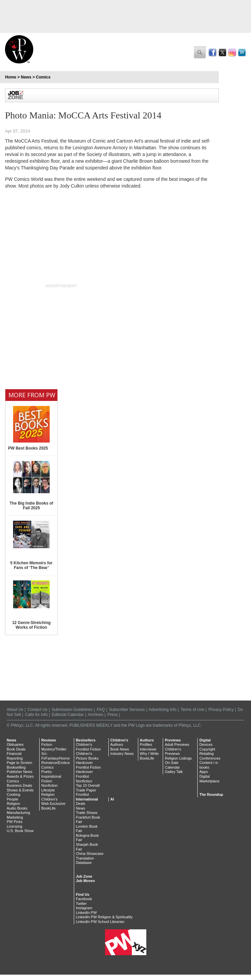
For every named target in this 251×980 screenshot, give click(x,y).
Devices (206, 744)
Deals (81, 804)
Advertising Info (163, 710)
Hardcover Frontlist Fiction (88, 765)
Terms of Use (192, 710)
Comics (43, 77)
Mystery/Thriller (54, 749)
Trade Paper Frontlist (86, 792)
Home (11, 77)
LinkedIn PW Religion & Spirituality (104, 917)
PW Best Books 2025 (28, 448)
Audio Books (17, 808)
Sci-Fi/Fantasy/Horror (56, 756)
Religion (13, 804)
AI (112, 799)
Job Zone (84, 876)
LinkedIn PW (86, 913)
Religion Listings (178, 758)
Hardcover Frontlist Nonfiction (84, 776)
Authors (117, 744)
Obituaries (15, 744)
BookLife (48, 808)
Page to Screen (19, 763)
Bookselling (16, 767)
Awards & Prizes (20, 776)
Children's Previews (173, 752)
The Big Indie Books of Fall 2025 (31, 506)
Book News (120, 749)
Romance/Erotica (55, 763)
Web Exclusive (53, 804)
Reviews (49, 740)
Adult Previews (177, 744)
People (12, 799)
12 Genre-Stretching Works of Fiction (31, 625)
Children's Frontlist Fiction (88, 747)
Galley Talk (174, 772)
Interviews (148, 749)
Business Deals (19, 785)
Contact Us (37, 710)
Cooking (13, 794)
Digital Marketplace (209, 779)
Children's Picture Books (87, 756)
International (87, 799)
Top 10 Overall (88, 785)
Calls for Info (36, 715)
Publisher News (19, 772)
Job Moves (85, 881)
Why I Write (149, 754)
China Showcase (90, 854)
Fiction (47, 744)
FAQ (101, 710)
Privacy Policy (221, 710)
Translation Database (85, 861)
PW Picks (15, 822)
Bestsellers (86, 740)
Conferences (210, 758)
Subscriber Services (127, 710)
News (26, 77)
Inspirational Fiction (51, 779)
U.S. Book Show (20, 831)
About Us (15, 710)
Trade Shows (87, 813)
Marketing (15, 817)
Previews (173, 740)
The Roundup (211, 794)
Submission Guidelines (72, 710)
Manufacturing (18, 813)
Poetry (47, 772)
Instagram (84, 908)
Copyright (207, 749)
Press (113, 715)
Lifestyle (48, 790)
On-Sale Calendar (172, 765)
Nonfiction (49, 785)
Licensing (14, 826)
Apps (204, 772)
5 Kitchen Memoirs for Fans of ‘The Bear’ (31, 565)
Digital (205, 740)
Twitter (81, 904)
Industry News (122, 754)
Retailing (207, 754)
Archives (96, 715)
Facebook (84, 899)
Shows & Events (20, 790)
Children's (49, 799)
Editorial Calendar (68, 715)
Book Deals (16, 749)
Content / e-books (209, 765)
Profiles (146, 744)
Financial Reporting (15, 756)
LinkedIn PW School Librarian (100, 922)
